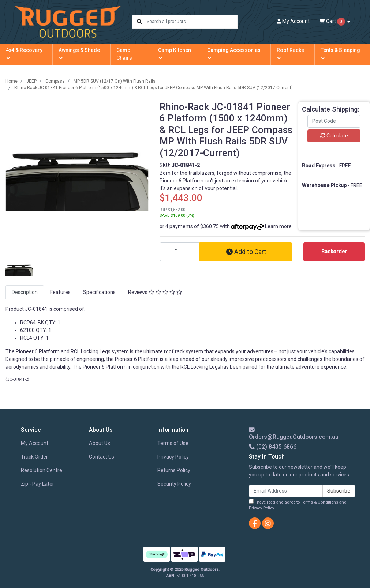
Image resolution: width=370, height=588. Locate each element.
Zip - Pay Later (38, 484)
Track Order (34, 457)
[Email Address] (286, 491)
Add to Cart (246, 252)
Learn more (278, 226)
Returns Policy (174, 470)
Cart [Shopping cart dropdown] (333, 22)
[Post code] (334, 121)
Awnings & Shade (79, 54)
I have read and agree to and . (298, 505)
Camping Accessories (234, 54)
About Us (100, 443)
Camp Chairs (124, 54)
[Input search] (192, 22)
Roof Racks (290, 54)
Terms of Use (173, 443)
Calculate (334, 136)
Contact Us (102, 457)
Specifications (99, 292)
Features (60, 292)
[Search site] (139, 22)
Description (25, 292)
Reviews (155, 292)
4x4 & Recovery (24, 54)
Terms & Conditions (319, 502)
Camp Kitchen (175, 54)
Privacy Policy (173, 457)
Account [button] (293, 21)
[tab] (25, 292)
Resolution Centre (42, 470)
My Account (35, 443)
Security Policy (174, 484)
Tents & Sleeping (340, 54)
